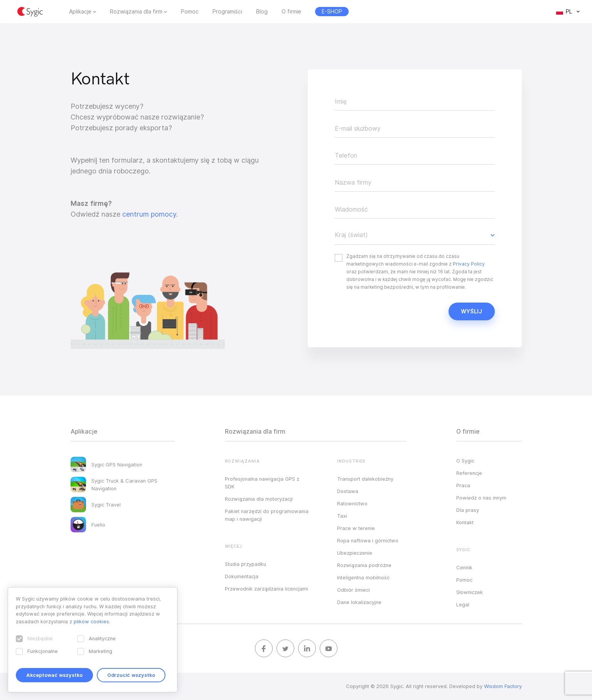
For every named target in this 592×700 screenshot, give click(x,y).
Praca (463, 485)
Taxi (342, 516)
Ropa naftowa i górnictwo (368, 540)
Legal (463, 604)
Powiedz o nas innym (481, 498)
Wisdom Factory (503, 686)
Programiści (227, 12)
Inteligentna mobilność (363, 577)
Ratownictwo (352, 503)
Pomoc (190, 12)
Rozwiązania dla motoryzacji (259, 499)
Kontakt (465, 522)
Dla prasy (468, 510)
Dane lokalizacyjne (359, 602)
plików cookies (91, 621)
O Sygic (465, 461)
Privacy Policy (469, 264)
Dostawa (348, 491)
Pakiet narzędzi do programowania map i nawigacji (267, 515)
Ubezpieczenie (355, 553)
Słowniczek (470, 592)
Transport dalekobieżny (365, 479)
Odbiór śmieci (353, 590)
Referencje (469, 473)
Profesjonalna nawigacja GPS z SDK (262, 483)
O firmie (291, 12)
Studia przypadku (245, 564)
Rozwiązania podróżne (364, 565)
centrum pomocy (149, 214)
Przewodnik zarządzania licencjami (266, 589)
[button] (415, 235)
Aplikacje (80, 12)
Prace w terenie (356, 528)
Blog (262, 12)
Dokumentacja (242, 576)
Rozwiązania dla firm (136, 12)
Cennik (464, 567)
